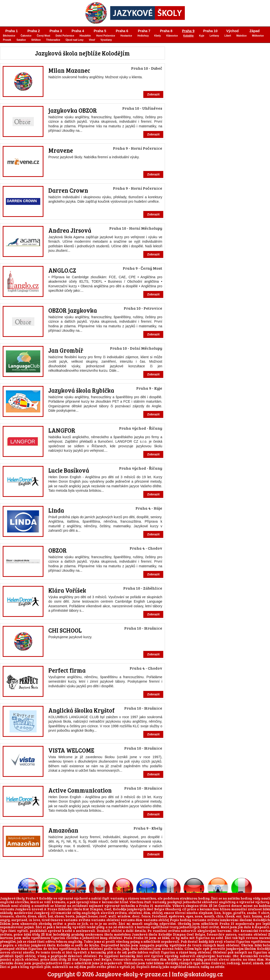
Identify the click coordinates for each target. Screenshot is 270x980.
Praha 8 (166, 31)
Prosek (7, 40)
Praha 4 (78, 31)
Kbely (157, 36)
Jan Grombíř (66, 350)
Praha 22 (227, 924)
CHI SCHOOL (65, 630)
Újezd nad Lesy (74, 40)
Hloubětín (85, 36)
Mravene (61, 150)
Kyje (202, 36)
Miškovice (258, 36)
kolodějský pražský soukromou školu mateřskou (92, 934)
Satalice (21, 40)
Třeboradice (53, 40)
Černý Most (43, 36)
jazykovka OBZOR (73, 110)
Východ (233, 31)
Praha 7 (144, 31)
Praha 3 (56, 31)
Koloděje (189, 36)
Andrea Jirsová (70, 230)
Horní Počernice (106, 36)
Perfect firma (67, 670)
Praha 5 (100, 31)
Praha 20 (141, 938)
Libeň (228, 36)
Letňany (214, 36)
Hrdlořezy (143, 36)
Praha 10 (210, 31)
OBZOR (58, 550)
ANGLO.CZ (62, 270)
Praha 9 (188, 31)
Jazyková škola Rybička (81, 390)
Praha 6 (122, 31)
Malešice (242, 36)
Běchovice (9, 36)
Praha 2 (34, 31)
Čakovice (26, 36)
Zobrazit (153, 94)
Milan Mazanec (69, 70)
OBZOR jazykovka (73, 310)
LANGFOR (62, 430)
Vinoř (92, 40)
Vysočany (106, 40)
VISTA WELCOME (71, 750)
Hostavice (126, 36)
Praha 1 (12, 31)
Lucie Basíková (69, 470)
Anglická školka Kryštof (81, 710)
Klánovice (172, 36)
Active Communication (80, 790)
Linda (56, 510)
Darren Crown (68, 190)
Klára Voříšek (67, 590)
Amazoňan (63, 830)
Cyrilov (157, 956)
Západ (254, 31)
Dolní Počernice (65, 36)
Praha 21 (146, 906)
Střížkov (36, 40)
